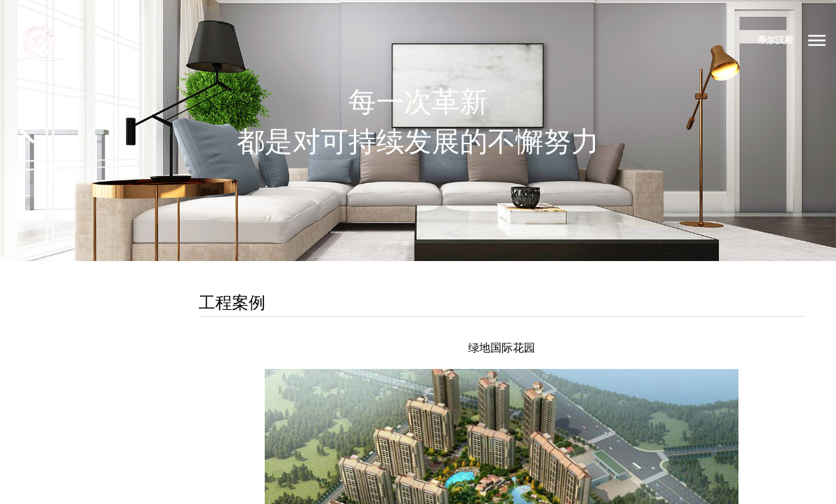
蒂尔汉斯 (775, 40)
